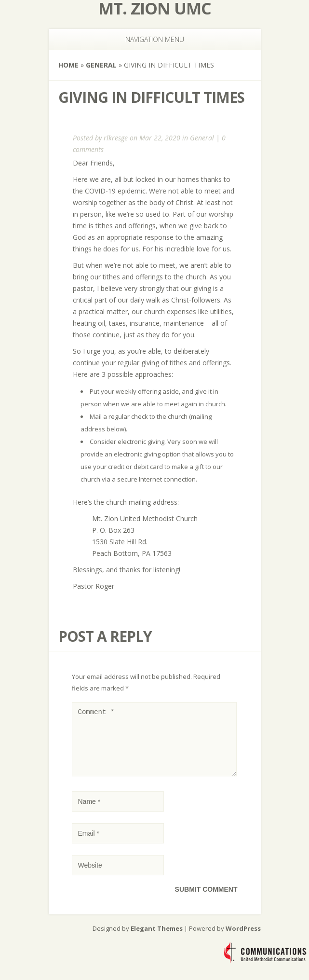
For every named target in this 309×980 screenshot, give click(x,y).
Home (68, 65)
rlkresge (116, 138)
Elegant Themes (157, 940)
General (101, 65)
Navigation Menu (149, 39)
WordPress (243, 940)
